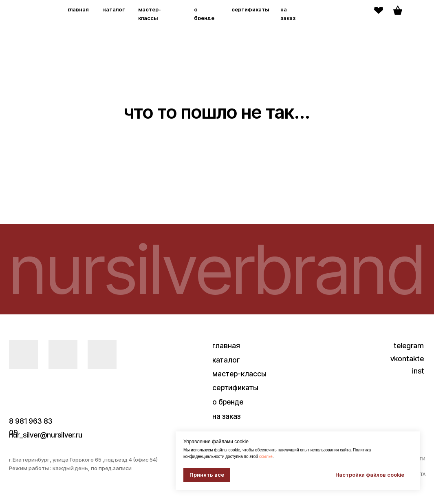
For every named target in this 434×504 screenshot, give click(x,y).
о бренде (228, 402)
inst (418, 371)
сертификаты (250, 9)
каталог (114, 9)
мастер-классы (239, 374)
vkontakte (407, 359)
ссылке (266, 456)
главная (78, 9)
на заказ (226, 416)
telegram (409, 346)
